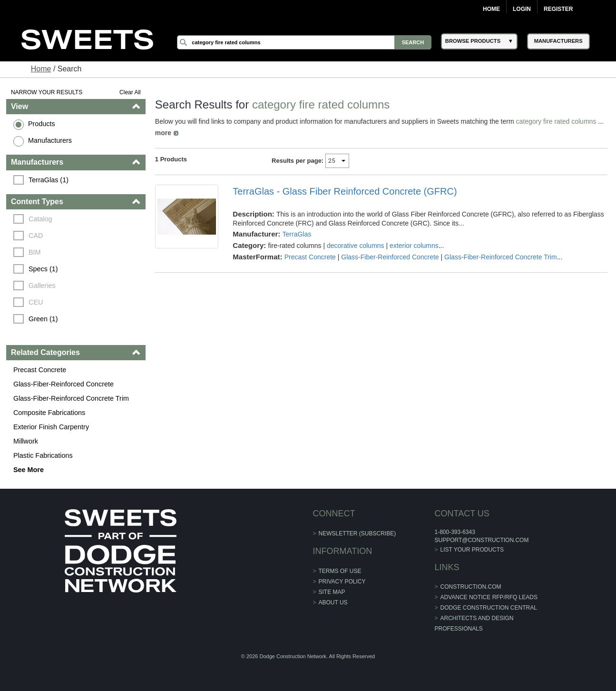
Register (558, 9)
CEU (36, 302)
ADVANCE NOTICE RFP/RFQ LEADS (489, 597)
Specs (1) (43, 269)
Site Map (332, 592)
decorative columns (356, 246)
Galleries (42, 286)
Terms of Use (340, 571)
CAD (36, 236)
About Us (333, 602)
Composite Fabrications (49, 413)
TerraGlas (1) (49, 180)
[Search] (304, 42)
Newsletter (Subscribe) (357, 533)
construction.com (471, 587)
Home (491, 9)
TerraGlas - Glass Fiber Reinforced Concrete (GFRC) (345, 191)
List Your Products (472, 550)
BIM (35, 252)
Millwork (26, 441)
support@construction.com (481, 540)
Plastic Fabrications (43, 455)
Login (522, 9)
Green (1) (43, 319)
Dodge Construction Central (489, 608)
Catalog (40, 219)
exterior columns (414, 246)
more (163, 133)
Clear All (130, 92)
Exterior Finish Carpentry (51, 427)
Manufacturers (50, 140)
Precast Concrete (40, 370)
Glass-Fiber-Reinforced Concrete (64, 384)
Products (42, 124)
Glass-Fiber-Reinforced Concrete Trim (71, 398)
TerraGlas (297, 234)
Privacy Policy (342, 582)
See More (29, 470)
